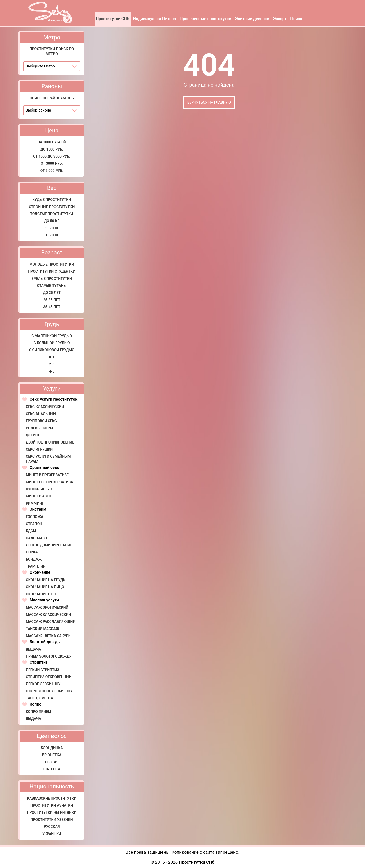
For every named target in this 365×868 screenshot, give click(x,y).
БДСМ (31, 531)
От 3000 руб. (52, 163)
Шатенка (52, 769)
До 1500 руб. (52, 149)
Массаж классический (48, 615)
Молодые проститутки (52, 264)
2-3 (52, 364)
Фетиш (32, 435)
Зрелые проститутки (52, 279)
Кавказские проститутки (52, 798)
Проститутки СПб (113, 19)
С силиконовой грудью (52, 350)
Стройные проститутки (52, 207)
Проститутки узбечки (52, 820)
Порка (32, 552)
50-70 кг (52, 228)
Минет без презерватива (50, 482)
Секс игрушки (39, 449)
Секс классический (45, 407)
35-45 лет (52, 307)
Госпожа (35, 517)
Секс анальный (41, 414)
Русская (52, 827)
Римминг (35, 503)
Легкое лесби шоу (43, 684)
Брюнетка (52, 755)
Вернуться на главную (209, 102)
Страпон (34, 524)
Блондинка (52, 748)
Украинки (52, 834)
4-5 (52, 371)
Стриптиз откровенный (49, 677)
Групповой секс (41, 421)
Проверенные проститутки (205, 19)
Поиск (296, 19)
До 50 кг (52, 221)
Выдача (33, 649)
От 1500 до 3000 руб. (52, 156)
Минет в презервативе (47, 475)
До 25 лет (52, 293)
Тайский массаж (42, 629)
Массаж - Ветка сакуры (49, 636)
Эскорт (280, 19)
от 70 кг (52, 235)
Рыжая (52, 762)
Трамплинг (37, 566)
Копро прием (38, 712)
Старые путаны (52, 286)
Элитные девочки (252, 19)
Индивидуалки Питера (154, 19)
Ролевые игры (39, 428)
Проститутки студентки (52, 271)
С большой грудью (52, 343)
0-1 (52, 357)
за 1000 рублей (52, 142)
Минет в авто (39, 496)
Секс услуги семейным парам (48, 459)
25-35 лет (52, 300)
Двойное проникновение (50, 442)
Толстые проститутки (52, 214)
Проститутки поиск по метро (52, 51)
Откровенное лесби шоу (49, 691)
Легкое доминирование (49, 545)
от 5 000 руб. (52, 171)
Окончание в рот (42, 594)
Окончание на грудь (45, 580)
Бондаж (34, 559)
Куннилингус (39, 489)
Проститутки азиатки (52, 805)
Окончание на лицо (45, 587)
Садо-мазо (36, 538)
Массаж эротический (47, 607)
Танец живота (40, 698)
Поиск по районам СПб (52, 98)
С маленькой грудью (52, 336)
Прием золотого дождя (49, 656)
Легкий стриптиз (42, 670)
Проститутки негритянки (52, 812)
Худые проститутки (52, 200)
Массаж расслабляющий (51, 622)
